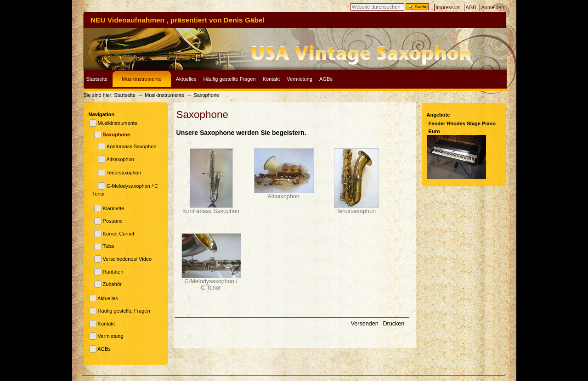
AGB (471, 7)
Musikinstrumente (141, 79)
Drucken (393, 324)
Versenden (365, 324)
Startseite (97, 79)
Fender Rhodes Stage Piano (462, 123)
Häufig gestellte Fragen (230, 79)
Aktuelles (186, 79)
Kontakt (271, 79)
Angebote (438, 115)
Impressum (448, 7)
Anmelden (492, 7)
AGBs (326, 79)
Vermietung (300, 79)
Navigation (102, 114)
